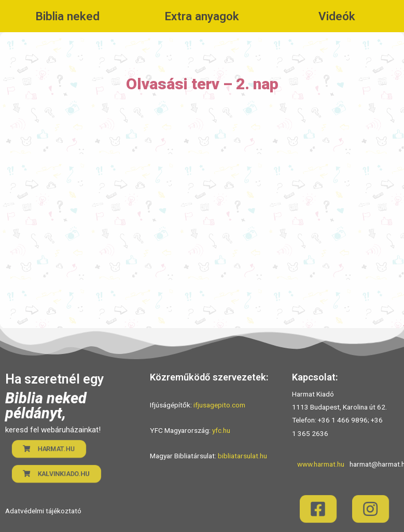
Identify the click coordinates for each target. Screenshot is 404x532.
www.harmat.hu (321, 464)
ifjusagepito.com (219, 405)
